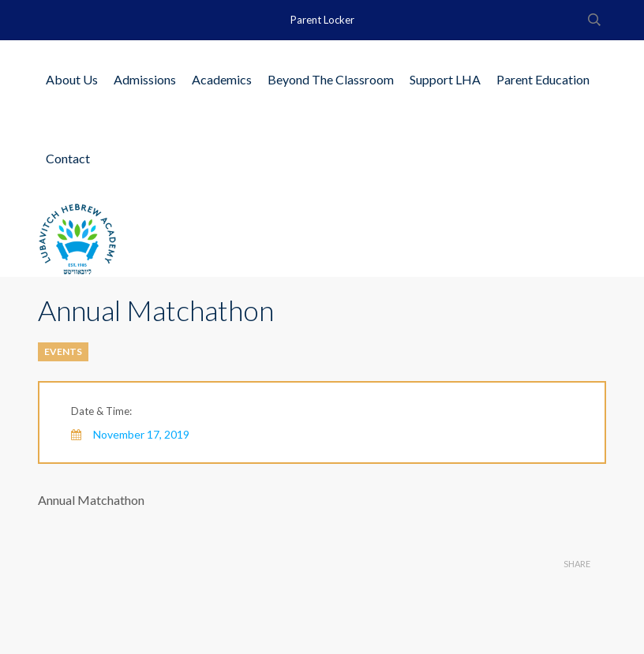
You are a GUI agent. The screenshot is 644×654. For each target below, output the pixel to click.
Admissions (145, 79)
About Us (72, 79)
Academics (222, 79)
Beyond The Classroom (331, 79)
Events (63, 351)
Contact (68, 158)
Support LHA (445, 79)
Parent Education (543, 79)
